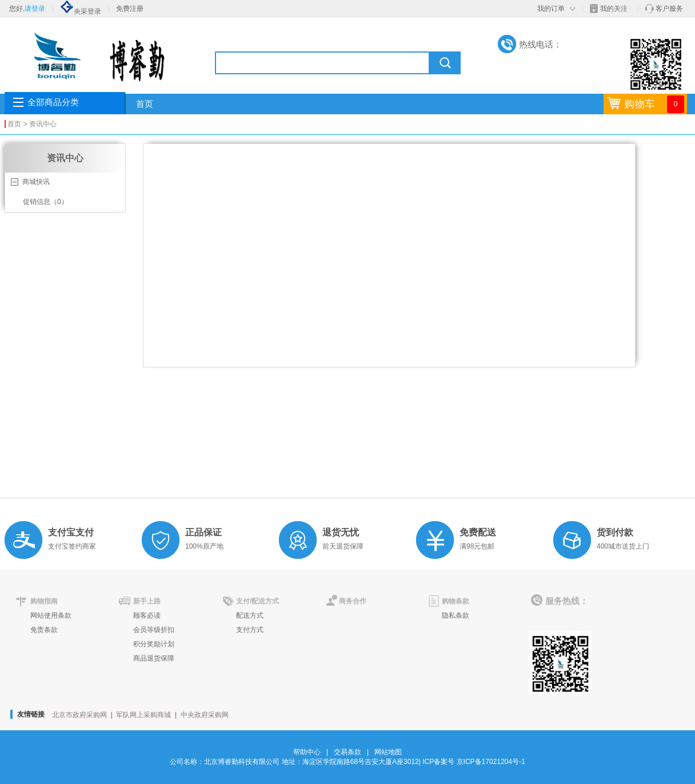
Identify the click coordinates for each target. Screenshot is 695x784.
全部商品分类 (53, 102)
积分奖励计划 (154, 644)
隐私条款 (456, 615)
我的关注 (614, 9)
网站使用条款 (51, 615)
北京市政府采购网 (79, 715)
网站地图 (388, 752)
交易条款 (347, 752)
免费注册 (130, 9)
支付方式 (250, 630)
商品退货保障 (154, 658)
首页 (145, 104)
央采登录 (81, 11)
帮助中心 (307, 752)
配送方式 (250, 615)
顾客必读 (147, 615)
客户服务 (669, 9)
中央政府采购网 (205, 715)
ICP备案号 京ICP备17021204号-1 (474, 762)
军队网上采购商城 (143, 715)
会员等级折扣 (154, 630)
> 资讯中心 (40, 124)
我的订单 (551, 9)
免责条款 (44, 630)
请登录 (35, 9)
